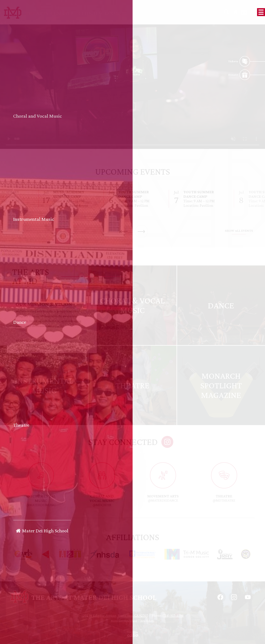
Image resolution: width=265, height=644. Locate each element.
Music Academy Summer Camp (69, 194)
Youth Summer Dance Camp (134, 194)
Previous (124, 231)
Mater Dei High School (124, 621)
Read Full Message (31, 341)
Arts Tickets (147, 621)
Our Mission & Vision (44, 304)
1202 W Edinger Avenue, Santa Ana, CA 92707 (115, 615)
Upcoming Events (133, 172)
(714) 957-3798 (173, 615)
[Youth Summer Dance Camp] (133, 199)
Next (141, 231)
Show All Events (239, 231)
